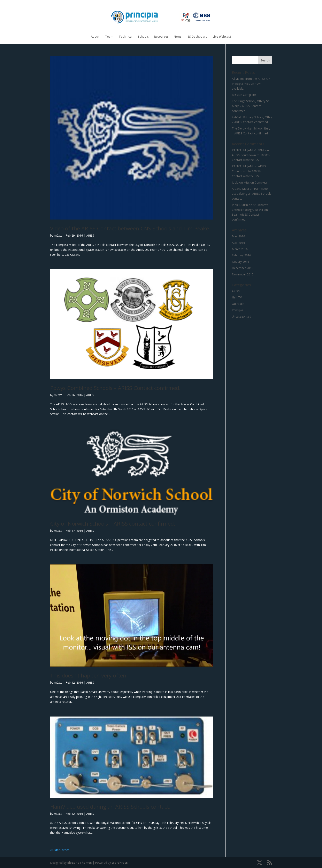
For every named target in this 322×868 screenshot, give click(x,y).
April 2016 (238, 243)
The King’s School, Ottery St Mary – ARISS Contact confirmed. (250, 106)
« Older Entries (60, 850)
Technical (126, 37)
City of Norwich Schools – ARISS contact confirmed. (113, 524)
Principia (237, 310)
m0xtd (58, 235)
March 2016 (240, 249)
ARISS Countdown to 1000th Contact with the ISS (249, 171)
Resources (161, 37)
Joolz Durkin (240, 205)
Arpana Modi (240, 189)
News (178, 37)
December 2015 (243, 268)
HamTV (237, 297)
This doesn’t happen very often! (89, 675)
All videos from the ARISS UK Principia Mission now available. (251, 84)
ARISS (90, 235)
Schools (143, 37)
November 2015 (243, 274)
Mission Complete (244, 95)
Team (109, 37)
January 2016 (240, 262)
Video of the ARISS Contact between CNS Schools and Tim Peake (129, 228)
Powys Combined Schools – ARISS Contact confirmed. (115, 388)
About (95, 37)
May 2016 (238, 236)
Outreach (238, 304)
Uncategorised (241, 316)
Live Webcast (222, 37)
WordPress (120, 863)
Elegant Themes (80, 863)
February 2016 (241, 255)
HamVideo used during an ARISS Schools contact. (110, 807)
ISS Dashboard (197, 37)
